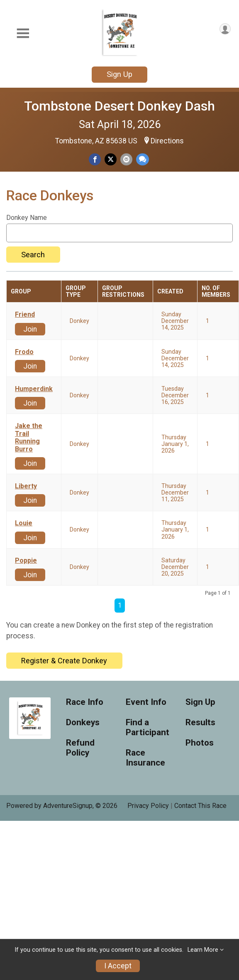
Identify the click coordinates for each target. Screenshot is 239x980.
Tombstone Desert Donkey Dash (119, 106)
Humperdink (34, 389)
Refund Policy (80, 748)
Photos (200, 743)
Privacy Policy (148, 806)
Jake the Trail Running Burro (29, 437)
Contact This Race (200, 806)
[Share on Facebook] (95, 159)
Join (30, 329)
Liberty (26, 486)
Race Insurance (145, 758)
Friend (25, 315)
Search (33, 255)
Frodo (24, 352)
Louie (24, 523)
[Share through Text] (143, 159)
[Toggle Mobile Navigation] (23, 33)
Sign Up (119, 74)
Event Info (146, 702)
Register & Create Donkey (64, 661)
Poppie (26, 561)
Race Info (85, 702)
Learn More (203, 950)
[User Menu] (225, 29)
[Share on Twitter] (111, 159)
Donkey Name (27, 218)
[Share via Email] (126, 159)
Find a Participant (148, 728)
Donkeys (83, 723)
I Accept (118, 966)
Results (200, 723)
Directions (167, 141)
